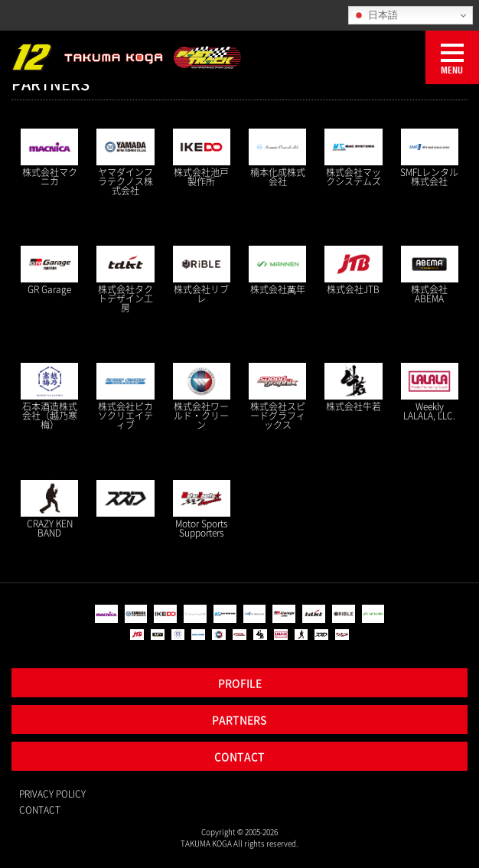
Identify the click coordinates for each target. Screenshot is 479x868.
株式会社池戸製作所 (201, 177)
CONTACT (239, 756)
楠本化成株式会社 (278, 177)
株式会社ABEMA (429, 294)
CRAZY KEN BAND (50, 528)
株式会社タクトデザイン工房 (125, 299)
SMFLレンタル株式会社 (429, 177)
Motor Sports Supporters (201, 528)
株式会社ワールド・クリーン (201, 416)
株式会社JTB (353, 289)
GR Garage (49, 289)
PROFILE (240, 683)
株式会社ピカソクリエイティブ (125, 416)
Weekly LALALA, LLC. (429, 411)
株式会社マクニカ (50, 177)
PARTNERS (239, 720)
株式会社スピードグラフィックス (278, 416)
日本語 (375, 15)
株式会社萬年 (278, 289)
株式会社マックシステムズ (354, 177)
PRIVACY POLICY (52, 794)
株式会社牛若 (354, 406)
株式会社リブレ (201, 294)
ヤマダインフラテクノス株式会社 (125, 181)
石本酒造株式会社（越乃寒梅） (50, 416)
